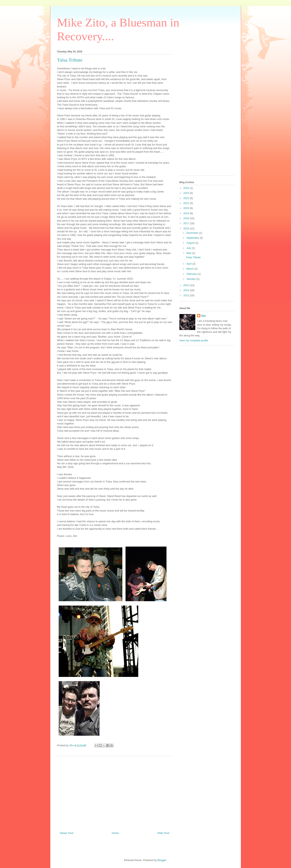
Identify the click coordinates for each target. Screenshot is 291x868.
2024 (187, 188)
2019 (187, 213)
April (189, 264)
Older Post (163, 833)
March (190, 269)
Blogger (162, 860)
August (191, 243)
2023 (187, 193)
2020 (187, 208)
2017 (187, 223)
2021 (187, 203)
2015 (187, 285)
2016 (187, 228)
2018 (187, 218)
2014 (187, 290)
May (189, 253)
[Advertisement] (115, 792)
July (189, 248)
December (193, 233)
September (193, 238)
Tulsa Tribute (193, 257)
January (191, 279)
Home (115, 833)
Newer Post (67, 833)
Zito (203, 316)
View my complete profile (194, 340)
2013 (187, 295)
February (192, 274)
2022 (187, 198)
